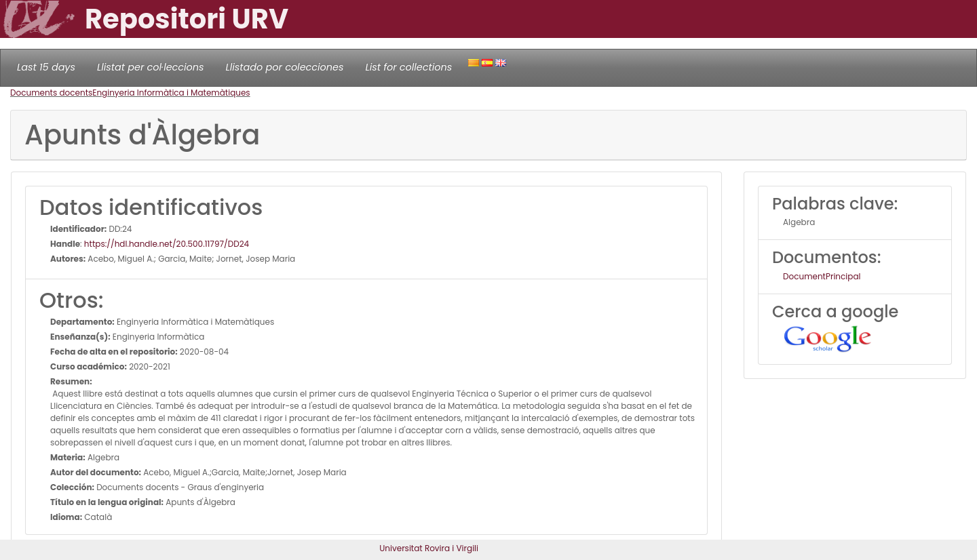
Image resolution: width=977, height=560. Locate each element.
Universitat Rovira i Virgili (429, 548)
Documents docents (51, 93)
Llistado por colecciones (285, 67)
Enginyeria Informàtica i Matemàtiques (171, 93)
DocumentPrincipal (822, 276)
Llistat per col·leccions (151, 67)
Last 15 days (46, 67)
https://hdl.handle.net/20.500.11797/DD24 (167, 244)
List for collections (408, 67)
